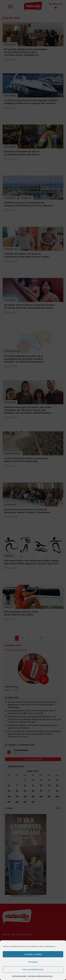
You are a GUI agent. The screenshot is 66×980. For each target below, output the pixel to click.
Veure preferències (33, 969)
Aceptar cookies (33, 954)
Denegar (33, 962)
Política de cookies (19, 976)
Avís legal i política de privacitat (40, 976)
